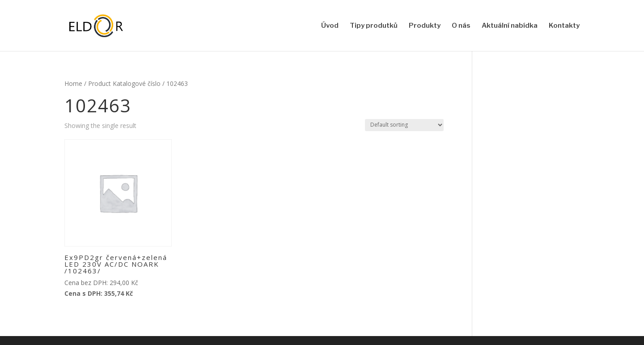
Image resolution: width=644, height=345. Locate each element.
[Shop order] (404, 125)
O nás (461, 26)
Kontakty (564, 26)
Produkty (425, 26)
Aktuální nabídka (510, 26)
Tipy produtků (374, 26)
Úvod (330, 26)
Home (73, 83)
